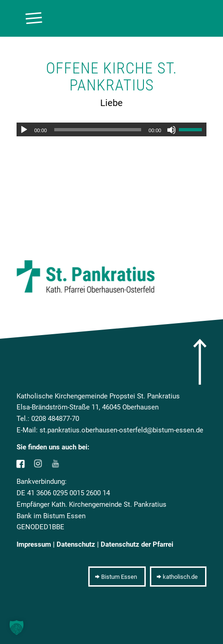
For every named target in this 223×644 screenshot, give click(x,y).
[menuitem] (29, 18)
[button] (17, 627)
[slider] (98, 130)
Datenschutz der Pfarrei (137, 544)
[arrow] (200, 362)
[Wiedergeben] (24, 130)
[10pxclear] (92, 18)
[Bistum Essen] (117, 577)
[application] (111, 129)
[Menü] (29, 18)
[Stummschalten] (172, 130)
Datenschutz (76, 544)
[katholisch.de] (178, 577)
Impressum (34, 544)
